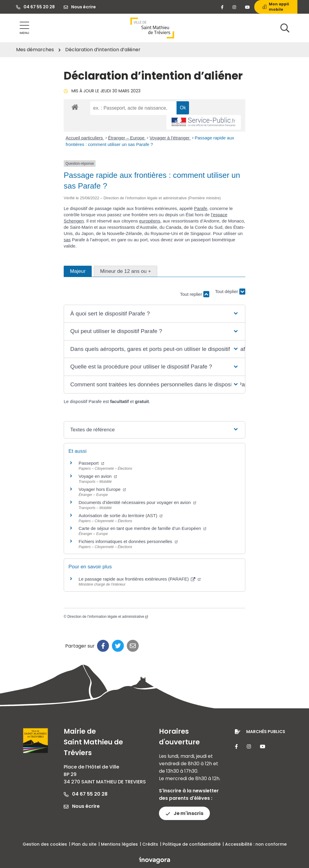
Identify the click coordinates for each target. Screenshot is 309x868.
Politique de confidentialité (192, 844)
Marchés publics (266, 732)
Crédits (150, 844)
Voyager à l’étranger (170, 138)
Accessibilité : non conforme (256, 844)
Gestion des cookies (45, 844)
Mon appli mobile (276, 7)
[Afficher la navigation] (24, 28)
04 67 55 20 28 (86, 794)
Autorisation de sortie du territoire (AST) (121, 515)
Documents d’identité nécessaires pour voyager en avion (137, 502)
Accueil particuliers (85, 138)
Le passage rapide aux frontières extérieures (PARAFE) (140, 579)
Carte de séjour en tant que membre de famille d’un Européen (142, 528)
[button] (154, 314)
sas (67, 240)
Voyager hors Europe (102, 489)
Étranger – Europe (127, 138)
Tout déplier (230, 295)
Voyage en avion (98, 476)
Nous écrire (82, 806)
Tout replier (195, 294)
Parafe (201, 208)
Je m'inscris (184, 813)
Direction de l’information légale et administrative (108, 617)
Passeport (91, 463)
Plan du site (84, 844)
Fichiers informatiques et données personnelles (128, 541)
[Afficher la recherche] (285, 28)
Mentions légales (119, 844)
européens (150, 221)
